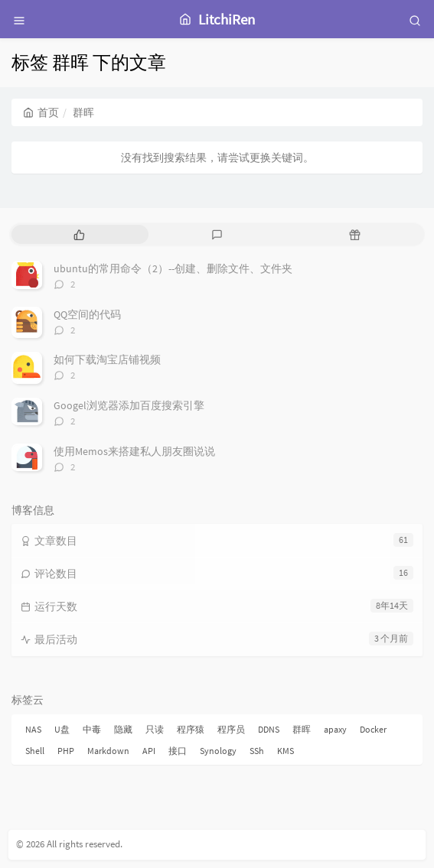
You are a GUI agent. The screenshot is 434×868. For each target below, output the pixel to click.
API (149, 751)
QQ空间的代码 (87, 314)
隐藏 (123, 729)
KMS (286, 751)
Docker (373, 729)
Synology (218, 751)
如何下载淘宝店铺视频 (107, 359)
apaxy (335, 729)
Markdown (108, 751)
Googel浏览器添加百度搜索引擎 (129, 405)
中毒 (92, 729)
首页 (41, 112)
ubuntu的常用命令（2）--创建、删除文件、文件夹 (173, 268)
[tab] (79, 234)
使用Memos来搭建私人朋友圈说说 (134, 451)
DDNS (269, 729)
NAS (33, 729)
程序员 (231, 729)
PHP (66, 751)
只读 (155, 729)
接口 (178, 751)
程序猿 (191, 729)
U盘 (62, 729)
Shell (35, 751)
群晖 (302, 729)
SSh (257, 751)
